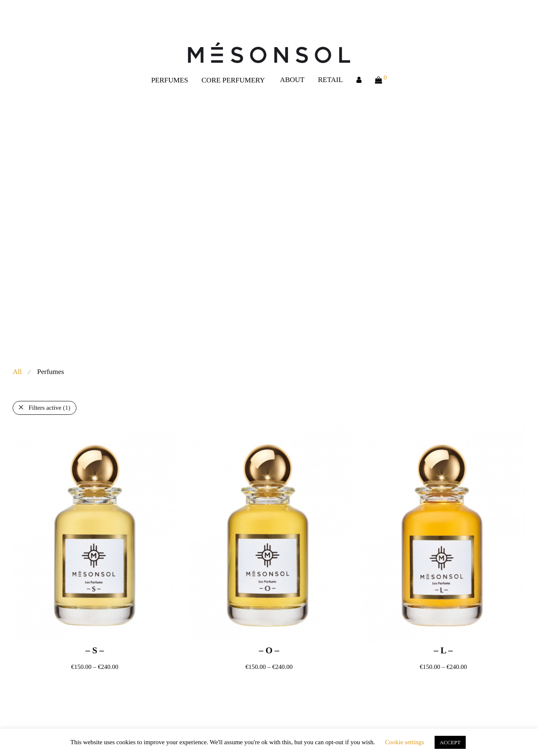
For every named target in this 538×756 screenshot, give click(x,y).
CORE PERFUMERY (233, 80)
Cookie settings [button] (405, 742)
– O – (269, 650)
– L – (443, 650)
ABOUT (292, 80)
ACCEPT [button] (450, 742)
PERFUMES (170, 80)
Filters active (49, 408)
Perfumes (50, 372)
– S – (95, 650)
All (17, 372)
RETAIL (331, 80)
